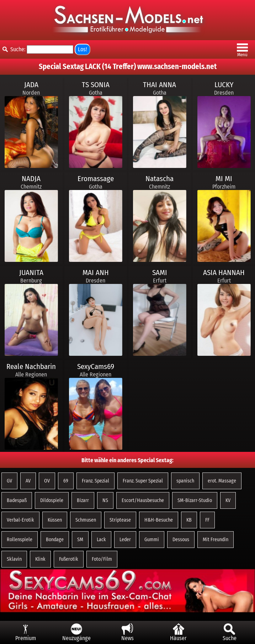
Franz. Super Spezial (143, 481)
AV (28, 481)
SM (80, 540)
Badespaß (17, 500)
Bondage (55, 540)
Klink (40, 559)
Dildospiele (52, 500)
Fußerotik (69, 559)
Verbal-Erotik (20, 520)
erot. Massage (222, 481)
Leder (125, 540)
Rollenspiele (20, 540)
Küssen (55, 520)
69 (66, 481)
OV (47, 481)
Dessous (181, 540)
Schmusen (86, 520)
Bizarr (83, 500)
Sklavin (14, 559)
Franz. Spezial (95, 481)
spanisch (185, 481)
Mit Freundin (216, 540)
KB (189, 520)
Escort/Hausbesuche (143, 500)
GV (9, 481)
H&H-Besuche (159, 520)
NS (105, 500)
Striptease (120, 520)
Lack (101, 540)
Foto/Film (102, 559)
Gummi (152, 540)
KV (228, 500)
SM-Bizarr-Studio (195, 500)
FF (207, 520)
